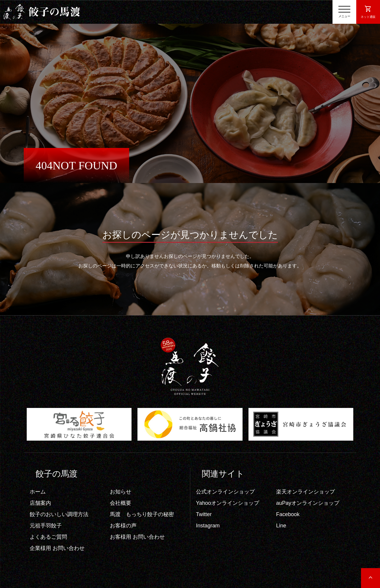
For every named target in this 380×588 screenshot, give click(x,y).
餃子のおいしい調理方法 (59, 514)
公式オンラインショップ (225, 492)
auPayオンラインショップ (308, 503)
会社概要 (121, 503)
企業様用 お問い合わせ (57, 548)
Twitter (204, 514)
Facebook (288, 514)
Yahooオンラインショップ (228, 503)
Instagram (208, 526)
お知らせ (121, 492)
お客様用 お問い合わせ (137, 537)
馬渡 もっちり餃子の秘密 (142, 514)
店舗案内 (40, 503)
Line (281, 526)
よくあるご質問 (48, 537)
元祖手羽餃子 (46, 526)
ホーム (38, 492)
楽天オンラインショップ (305, 492)
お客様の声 (123, 526)
